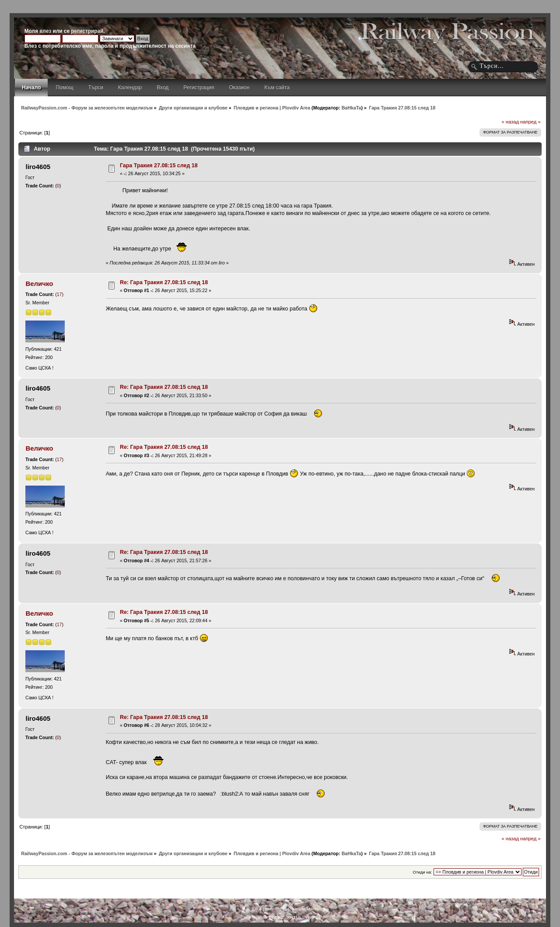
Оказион (239, 88)
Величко (39, 284)
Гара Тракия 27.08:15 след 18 (159, 166)
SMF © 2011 (277, 909)
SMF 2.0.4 (252, 909)
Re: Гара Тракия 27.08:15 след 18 (164, 282)
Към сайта (277, 88)
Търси (96, 88)
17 (59, 294)
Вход (163, 88)
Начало (31, 88)
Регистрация (199, 88)
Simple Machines (308, 909)
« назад (510, 122)
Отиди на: (423, 872)
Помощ (64, 88)
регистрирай (87, 31)
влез (45, 31)
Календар (130, 88)
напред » (530, 122)
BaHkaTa (352, 108)
